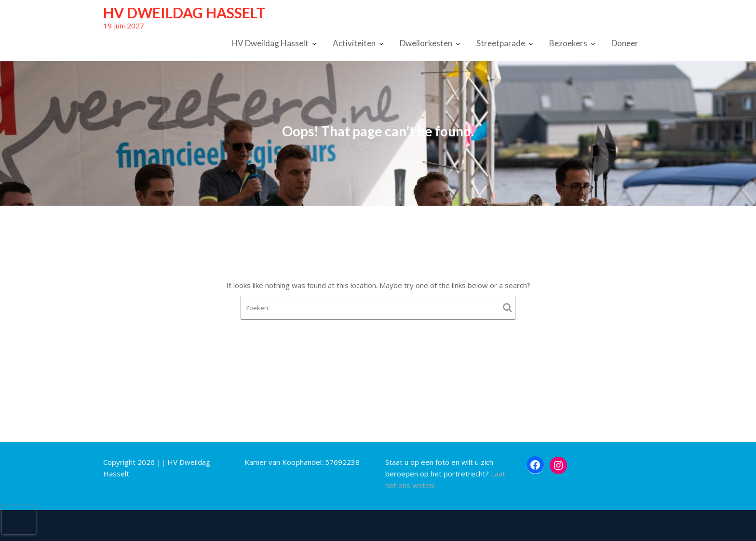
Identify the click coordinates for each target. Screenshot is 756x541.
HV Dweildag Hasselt (184, 13)
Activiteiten (354, 43)
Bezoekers (568, 43)
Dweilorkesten (426, 43)
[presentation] (19, 520)
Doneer (625, 43)
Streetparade (501, 43)
